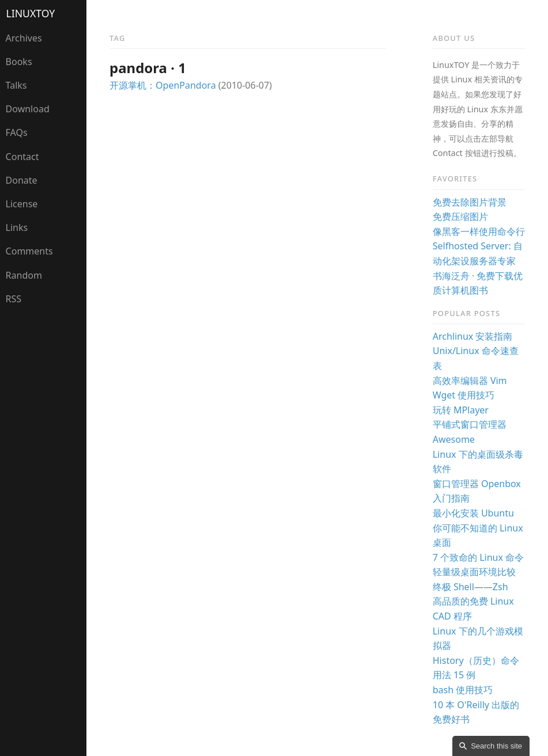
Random (24, 275)
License (22, 204)
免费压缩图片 (460, 216)
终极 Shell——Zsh (470, 587)
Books (19, 62)
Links (17, 227)
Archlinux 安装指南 (473, 336)
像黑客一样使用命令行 (479, 231)
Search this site (496, 746)
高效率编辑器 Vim (470, 381)
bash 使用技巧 (463, 690)
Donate (22, 180)
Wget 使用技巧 (464, 395)
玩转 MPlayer (461, 410)
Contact (22, 157)
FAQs (17, 132)
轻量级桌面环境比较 (474, 572)
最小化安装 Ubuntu (473, 513)
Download (28, 109)
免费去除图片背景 (470, 202)
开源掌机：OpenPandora (163, 85)
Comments (29, 251)
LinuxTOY (31, 13)
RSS (14, 299)
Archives (24, 38)
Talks (16, 85)
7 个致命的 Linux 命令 (478, 557)
